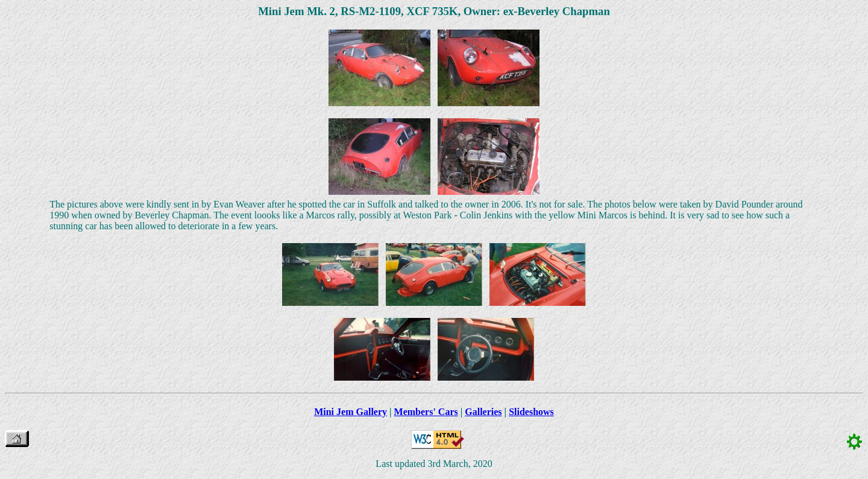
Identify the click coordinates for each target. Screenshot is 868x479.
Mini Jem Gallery (351, 412)
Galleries (483, 412)
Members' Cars (426, 412)
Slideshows (531, 412)
